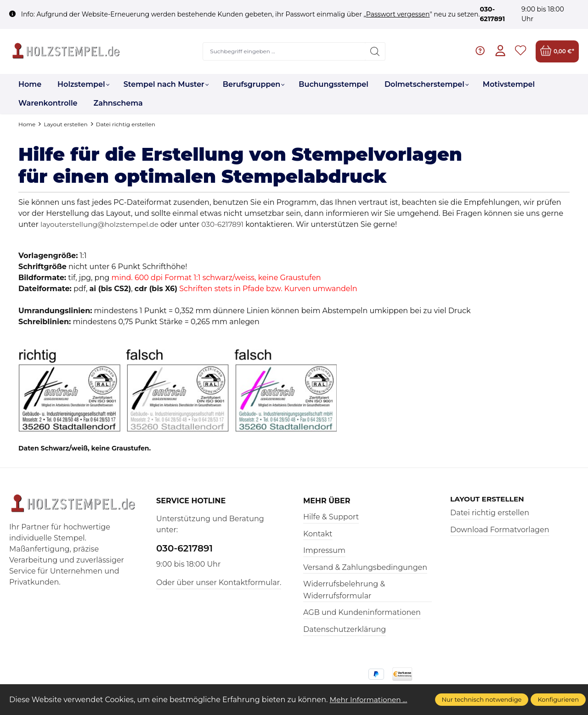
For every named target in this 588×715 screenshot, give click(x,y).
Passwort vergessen (398, 14)
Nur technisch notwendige (482, 699)
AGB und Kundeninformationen (362, 612)
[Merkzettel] (520, 51)
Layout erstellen (489, 499)
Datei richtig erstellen (490, 513)
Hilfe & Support (331, 517)
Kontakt (318, 534)
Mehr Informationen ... (370, 700)
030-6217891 (229, 224)
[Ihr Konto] (500, 51)
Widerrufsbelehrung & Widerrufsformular (344, 590)
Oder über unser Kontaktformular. (219, 583)
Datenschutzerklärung (345, 629)
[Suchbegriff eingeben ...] (284, 51)
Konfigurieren (558, 699)
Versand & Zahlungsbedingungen (365, 567)
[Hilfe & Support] (479, 51)
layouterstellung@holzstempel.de (102, 224)
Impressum (324, 550)
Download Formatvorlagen (500, 530)
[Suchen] (375, 51)
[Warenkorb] (557, 51)
